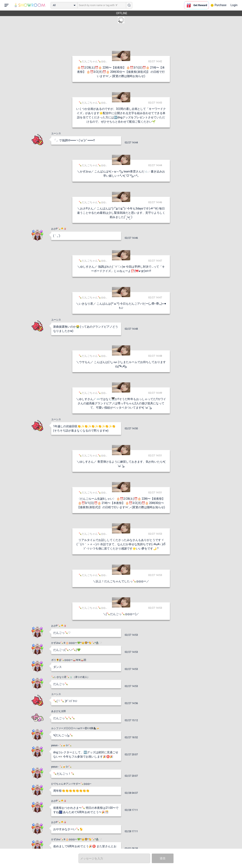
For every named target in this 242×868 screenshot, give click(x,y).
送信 (163, 858)
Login (234, 5)
